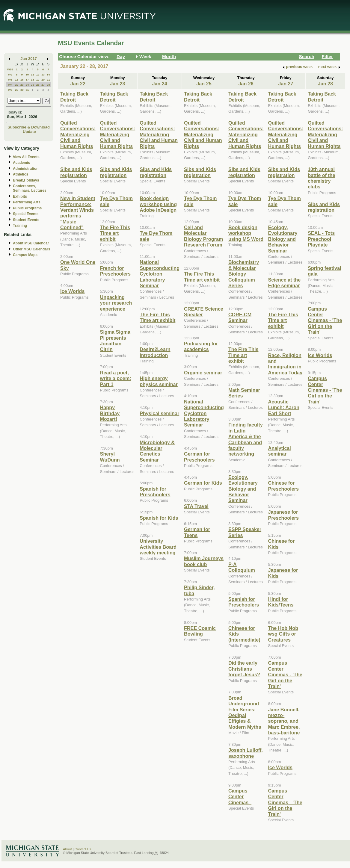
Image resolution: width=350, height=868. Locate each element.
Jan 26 (246, 84)
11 (33, 74)
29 (17, 90)
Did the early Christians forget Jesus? (244, 669)
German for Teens (197, 532)
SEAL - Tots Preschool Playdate (321, 239)
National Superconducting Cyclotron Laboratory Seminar (160, 274)
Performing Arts (27, 202)
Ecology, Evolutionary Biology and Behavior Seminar (243, 489)
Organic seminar (203, 373)
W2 (10, 74)
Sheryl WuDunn (110, 457)
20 (43, 80)
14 (48, 74)
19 (38, 80)
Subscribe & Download (29, 127)
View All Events (26, 157)
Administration (26, 169)
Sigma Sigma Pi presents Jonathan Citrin (115, 341)
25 (33, 85)
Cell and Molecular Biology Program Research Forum (203, 236)
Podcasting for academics (201, 346)
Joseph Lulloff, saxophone (246, 753)
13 (43, 74)
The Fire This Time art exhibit (115, 233)
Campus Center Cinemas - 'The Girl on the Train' (285, 675)
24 (27, 85)
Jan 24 (159, 84)
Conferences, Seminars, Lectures (30, 188)
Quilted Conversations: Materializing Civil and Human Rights (78, 134)
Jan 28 (325, 84)
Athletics (21, 174)
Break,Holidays (26, 180)
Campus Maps (25, 255)
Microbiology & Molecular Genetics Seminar (157, 451)
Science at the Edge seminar (285, 283)
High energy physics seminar (159, 381)
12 (38, 74)
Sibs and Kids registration (76, 172)
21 (48, 80)
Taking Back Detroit (74, 97)
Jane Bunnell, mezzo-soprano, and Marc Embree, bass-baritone (284, 721)
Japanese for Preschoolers (283, 515)
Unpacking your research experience (116, 303)
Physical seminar (159, 413)
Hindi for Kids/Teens (281, 602)
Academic (21, 163)
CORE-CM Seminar (240, 317)
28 (48, 85)
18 (33, 80)
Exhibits (20, 196)
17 (27, 80)
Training (20, 226)
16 (22, 80)
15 (17, 80)
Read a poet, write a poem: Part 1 (116, 378)
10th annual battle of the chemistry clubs (322, 178)
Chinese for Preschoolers (283, 486)
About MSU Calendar (31, 243)
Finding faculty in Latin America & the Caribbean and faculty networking (246, 439)
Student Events (26, 220)
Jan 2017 (29, 59)
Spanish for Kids (159, 518)
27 (43, 85)
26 (38, 85)
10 (27, 74)
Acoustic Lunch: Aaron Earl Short (284, 407)
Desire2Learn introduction (155, 352)
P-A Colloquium (242, 567)
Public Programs (27, 208)
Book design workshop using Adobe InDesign (158, 204)
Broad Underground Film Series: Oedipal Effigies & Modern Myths (245, 712)
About (67, 849)
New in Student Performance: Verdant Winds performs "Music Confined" (78, 213)
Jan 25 (204, 84)
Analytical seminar (280, 451)
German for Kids (203, 483)
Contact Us (83, 849)
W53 (10, 69)
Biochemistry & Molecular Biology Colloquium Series (244, 274)
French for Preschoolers (115, 271)
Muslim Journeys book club (204, 561)
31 (27, 90)
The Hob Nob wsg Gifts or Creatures (283, 634)
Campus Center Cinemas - (240, 797)
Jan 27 (286, 84)
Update (29, 132)
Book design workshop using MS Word (246, 233)
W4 (10, 85)
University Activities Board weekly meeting (158, 547)
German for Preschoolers (199, 457)
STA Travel (196, 506)
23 (22, 85)
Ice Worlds (72, 291)
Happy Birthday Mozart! (110, 413)
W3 (10, 80)
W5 (10, 90)
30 (22, 90)
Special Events (26, 214)
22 (17, 85)
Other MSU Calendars (32, 249)
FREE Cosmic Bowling (200, 631)
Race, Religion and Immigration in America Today (285, 364)
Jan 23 (117, 84)
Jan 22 (78, 84)
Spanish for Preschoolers (155, 492)
